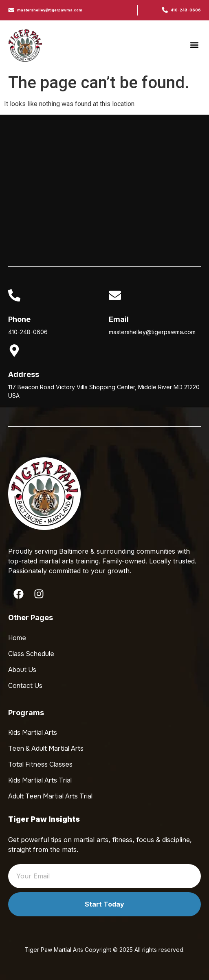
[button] (194, 45)
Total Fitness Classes (40, 764)
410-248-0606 (186, 10)
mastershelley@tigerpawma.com (50, 10)
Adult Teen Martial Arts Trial (50, 796)
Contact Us (25, 686)
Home (17, 638)
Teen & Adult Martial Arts (46, 748)
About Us (22, 670)
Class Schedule (31, 654)
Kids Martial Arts (33, 733)
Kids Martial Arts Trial (40, 780)
